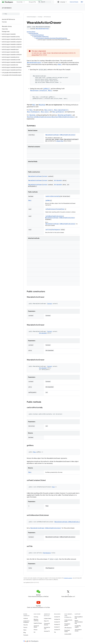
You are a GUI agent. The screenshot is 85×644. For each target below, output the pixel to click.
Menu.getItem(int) (58, 112)
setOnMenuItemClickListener (54, 216)
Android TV (47, 631)
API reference (7, 8)
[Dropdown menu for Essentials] (25, 2)
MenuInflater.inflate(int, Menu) (41, 91)
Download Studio (67, 631)
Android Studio (74, 2)
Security (26, 625)
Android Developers (31, 17)
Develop (40, 17)
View (63, 209)
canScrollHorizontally (53, 196)
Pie (55, 632)
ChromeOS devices (47, 624)
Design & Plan (33, 2)
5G (35, 632)
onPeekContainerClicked (53, 209)
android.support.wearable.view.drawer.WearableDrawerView (51, 38)
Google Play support (78, 626)
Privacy (36, 630)
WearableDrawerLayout (34, 63)
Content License (68, 578)
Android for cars (47, 628)
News (25, 630)
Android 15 (57, 617)
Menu (60, 64)
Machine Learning (36, 620)
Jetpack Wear (35, 55)
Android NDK (68, 634)
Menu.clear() (49, 110)
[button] (10, 34)
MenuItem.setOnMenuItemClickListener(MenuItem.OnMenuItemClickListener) (51, 117)
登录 (82, 2)
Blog (25, 632)
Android (26, 618)
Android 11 (57, 627)
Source (25, 627)
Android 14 (57, 619)
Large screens (48, 618)
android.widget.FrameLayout (41, 36)
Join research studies (78, 630)
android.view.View (34, 33)
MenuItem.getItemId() (65, 115)
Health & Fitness (38, 623)
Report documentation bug (79, 622)
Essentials (20, 2)
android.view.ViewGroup (38, 35)
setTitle (48, 230)
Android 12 (57, 624)
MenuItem (42, 105)
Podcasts (26, 635)
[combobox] (46, 2)
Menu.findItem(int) (33, 112)
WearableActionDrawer (35, 176)
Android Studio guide (68, 621)
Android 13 (57, 622)
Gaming (36, 617)
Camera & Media (36, 626)
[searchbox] (11, 14)
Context (45, 176)
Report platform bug (79, 617)
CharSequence (56, 230)
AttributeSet (58, 180)
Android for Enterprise (26, 622)
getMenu (48, 200)
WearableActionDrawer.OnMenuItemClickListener (60, 135)
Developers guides (67, 624)
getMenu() (47, 89)
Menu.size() (45, 112)
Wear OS (46, 621)
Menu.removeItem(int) (61, 110)
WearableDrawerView (42, 29)
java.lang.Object (31, 32)
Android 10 (57, 630)
